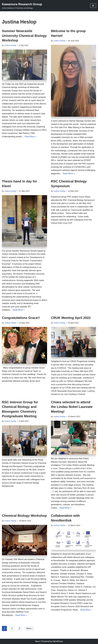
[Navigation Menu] (93, 6)
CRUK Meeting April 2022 (71, 318)
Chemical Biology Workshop (24, 516)
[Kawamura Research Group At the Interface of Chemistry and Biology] (22, 6)
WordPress (58, 641)
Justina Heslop (10, 45)
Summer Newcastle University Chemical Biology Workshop (24, 36)
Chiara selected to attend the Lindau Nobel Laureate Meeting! (72, 407)
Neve (37, 641)
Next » (29, 628)
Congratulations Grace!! (21, 318)
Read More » (31, 137)
